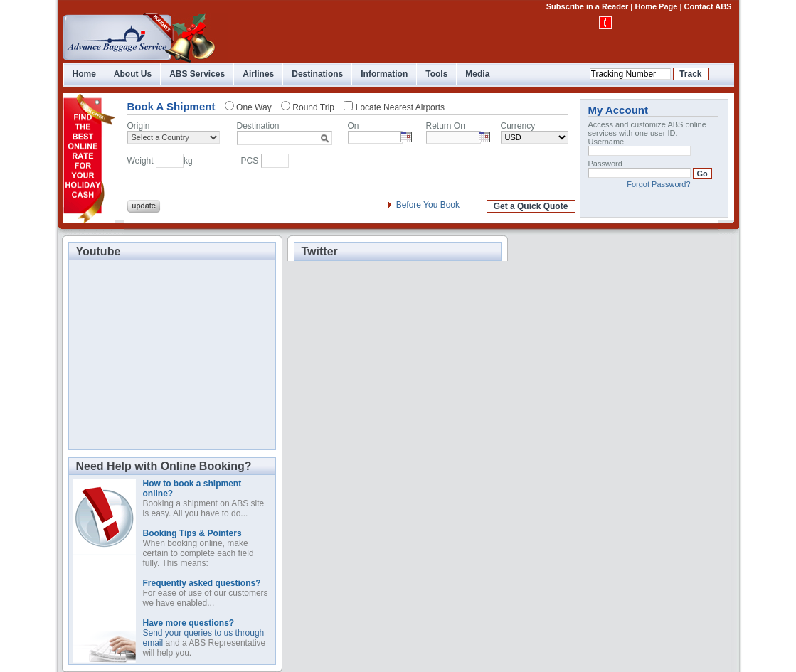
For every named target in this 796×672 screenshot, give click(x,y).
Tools (436, 74)
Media (477, 74)
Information (384, 74)
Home (84, 74)
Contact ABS (708, 6)
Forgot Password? (658, 184)
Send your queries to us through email (204, 633)
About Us (133, 74)
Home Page (656, 6)
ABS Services (197, 74)
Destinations (317, 74)
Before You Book (428, 205)
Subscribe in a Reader (588, 6)
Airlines (258, 74)
